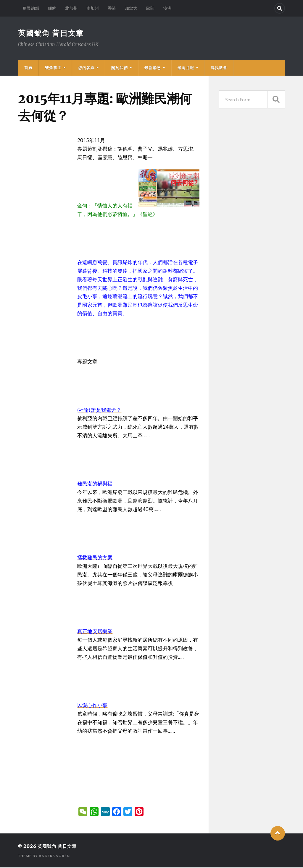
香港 (112, 8)
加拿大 (131, 8)
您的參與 (86, 68)
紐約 (52, 8)
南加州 (93, 8)
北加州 (71, 8)
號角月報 (186, 68)
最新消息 (153, 68)
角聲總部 (31, 8)
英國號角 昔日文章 (52, 33)
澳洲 (167, 8)
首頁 (28, 68)
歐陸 (150, 8)
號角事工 (53, 68)
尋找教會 (219, 68)
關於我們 (120, 68)
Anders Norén (54, 856)
